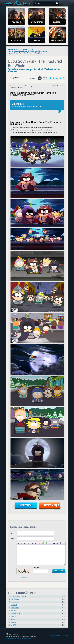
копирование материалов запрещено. (18, 638)
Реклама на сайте (54, 635)
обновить (24, 577)
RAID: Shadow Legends (19, 596)
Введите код (37, 568)
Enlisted (14, 622)
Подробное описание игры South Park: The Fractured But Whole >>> (34, 70)
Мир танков (15, 602)
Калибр (13, 619)
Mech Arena (15, 608)
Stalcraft (14, 616)
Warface (14, 611)
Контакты (65, 635)
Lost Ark (14, 625)
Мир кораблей (16, 614)
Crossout (14, 605)
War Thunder (15, 599)
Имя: (12, 533)
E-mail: (12, 538)
